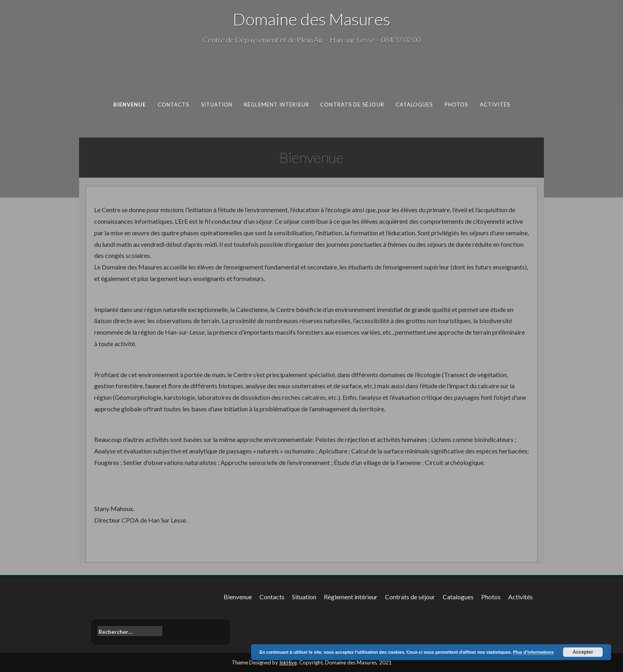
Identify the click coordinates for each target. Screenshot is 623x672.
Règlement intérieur (277, 105)
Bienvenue (129, 105)
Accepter (583, 652)
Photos (456, 105)
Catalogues (414, 105)
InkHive (288, 662)
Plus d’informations (533, 652)
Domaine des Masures (311, 19)
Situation (217, 105)
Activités (495, 105)
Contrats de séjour (352, 105)
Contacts (173, 105)
